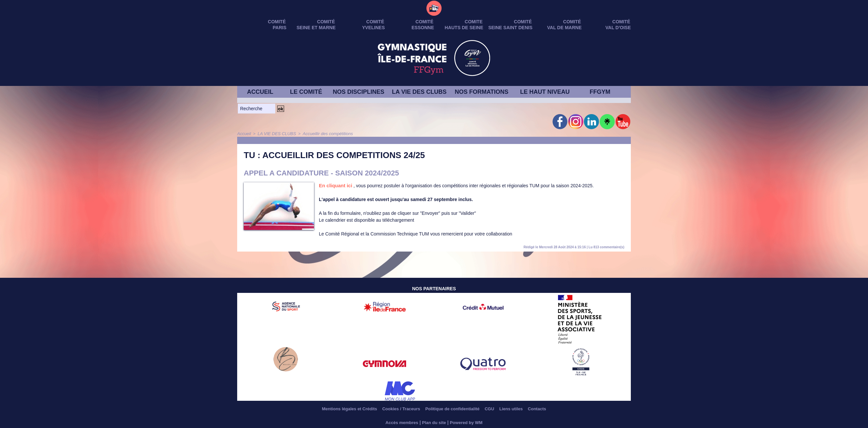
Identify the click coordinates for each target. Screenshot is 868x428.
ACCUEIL (260, 92)
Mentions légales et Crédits (338, 408)
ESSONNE (423, 28)
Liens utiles (521, 408)
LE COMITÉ (306, 92)
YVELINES (373, 28)
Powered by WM (468, 422)
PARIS (279, 28)
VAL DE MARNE (564, 28)
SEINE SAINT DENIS (510, 28)
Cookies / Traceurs (396, 408)
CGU (496, 408)
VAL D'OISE (618, 28)
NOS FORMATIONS (482, 92)
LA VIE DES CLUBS (419, 92)
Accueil (244, 133)
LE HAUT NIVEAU (545, 92)
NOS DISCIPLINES (358, 92)
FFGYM (600, 92)
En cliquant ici (334, 185)
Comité (621, 22)
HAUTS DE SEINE (464, 28)
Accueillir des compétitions (322, 133)
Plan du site (434, 422)
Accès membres (400, 422)
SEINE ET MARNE (316, 28)
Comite (474, 22)
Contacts (551, 408)
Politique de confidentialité (453, 408)
